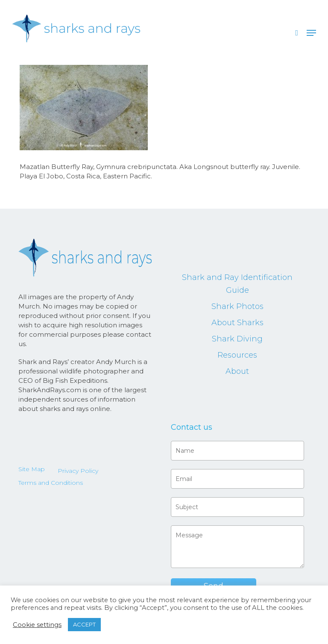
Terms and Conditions (51, 483)
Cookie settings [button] (37, 625)
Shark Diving (237, 339)
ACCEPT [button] (84, 624)
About (237, 371)
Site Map (32, 469)
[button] (311, 33)
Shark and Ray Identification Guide (237, 284)
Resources (237, 355)
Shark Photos (237, 306)
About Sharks (237, 323)
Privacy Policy (78, 471)
